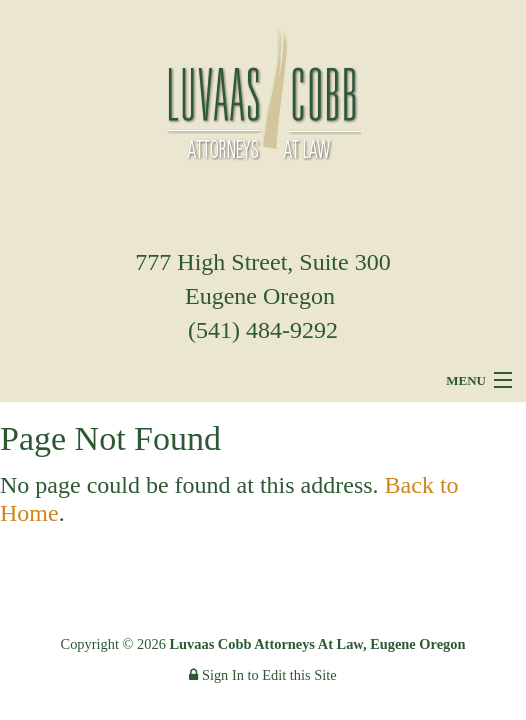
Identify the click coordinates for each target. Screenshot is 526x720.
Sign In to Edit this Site (262, 675)
